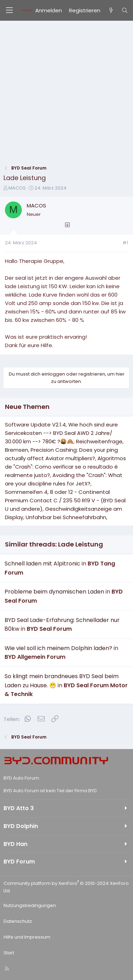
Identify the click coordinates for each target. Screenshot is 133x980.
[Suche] (125, 11)
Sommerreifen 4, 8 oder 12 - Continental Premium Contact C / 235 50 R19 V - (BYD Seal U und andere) (65, 500)
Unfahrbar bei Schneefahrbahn (66, 517)
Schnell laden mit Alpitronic (42, 564)
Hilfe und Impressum (27, 937)
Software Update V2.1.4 (35, 425)
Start (9, 953)
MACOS (17, 188)
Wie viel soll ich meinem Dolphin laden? (58, 648)
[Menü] (9, 10)
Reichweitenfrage (99, 441)
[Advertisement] (66, 91)
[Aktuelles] (111, 11)
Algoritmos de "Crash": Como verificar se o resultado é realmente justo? (65, 467)
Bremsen (17, 450)
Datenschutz (18, 921)
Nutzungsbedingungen (30, 905)
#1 (125, 243)
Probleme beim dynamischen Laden (54, 592)
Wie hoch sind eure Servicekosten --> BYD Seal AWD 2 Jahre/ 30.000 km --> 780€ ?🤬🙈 (61, 433)
